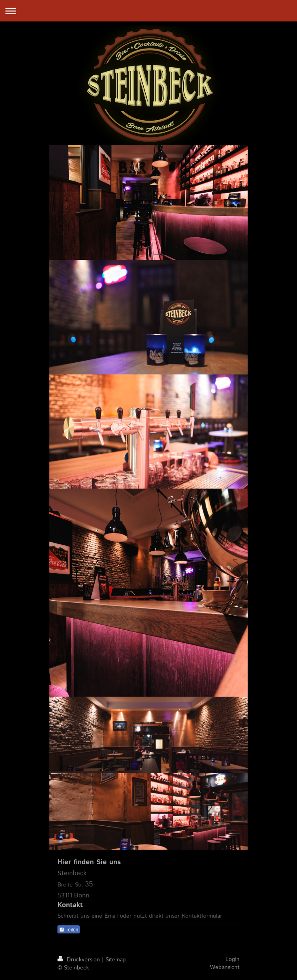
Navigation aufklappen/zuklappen (148, 11)
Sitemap (116, 960)
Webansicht (225, 967)
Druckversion (80, 960)
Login (232, 959)
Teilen (69, 930)
